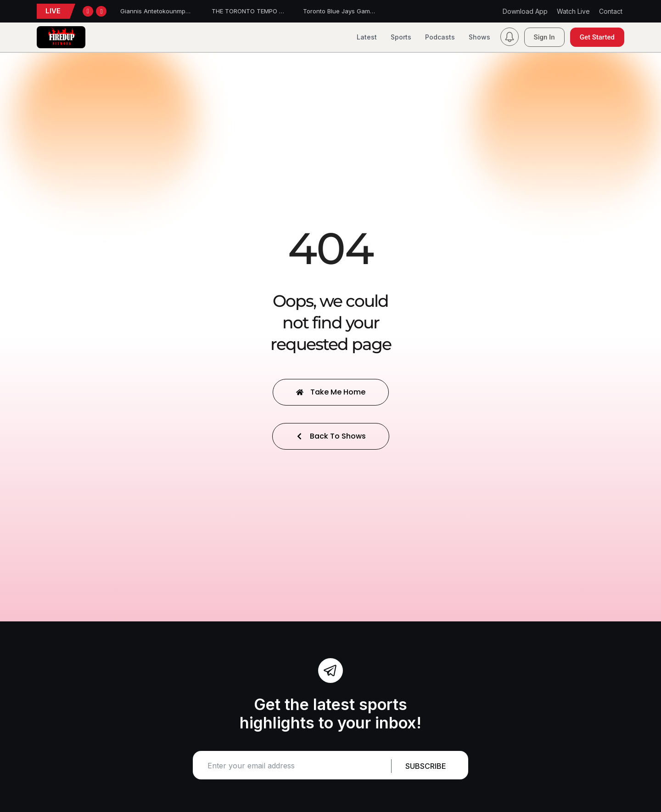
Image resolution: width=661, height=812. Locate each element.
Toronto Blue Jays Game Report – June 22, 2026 (373, 11)
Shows (479, 37)
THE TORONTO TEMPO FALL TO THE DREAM (275, 11)
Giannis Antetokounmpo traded (165, 11)
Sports (401, 37)
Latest (367, 37)
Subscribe (426, 766)
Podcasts (440, 37)
